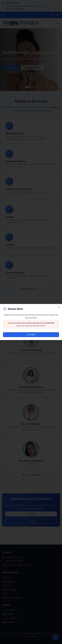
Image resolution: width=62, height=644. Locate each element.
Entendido (31, 335)
